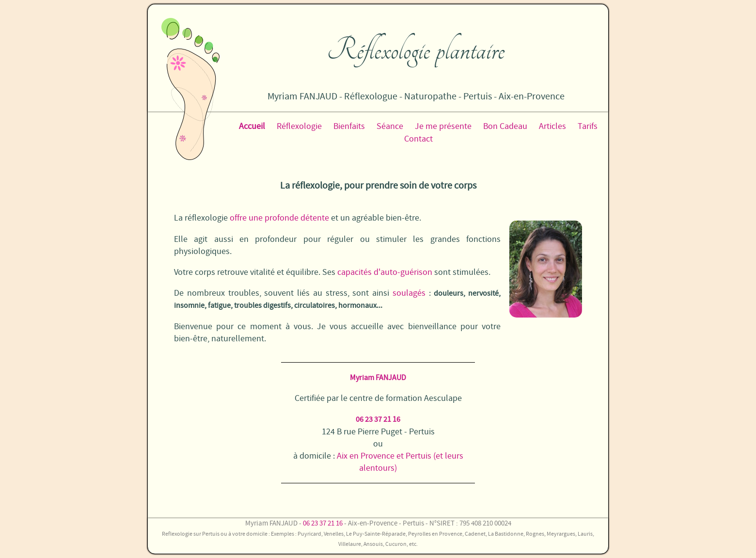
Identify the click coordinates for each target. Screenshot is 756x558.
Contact (418, 139)
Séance (390, 126)
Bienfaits (349, 126)
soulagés (409, 293)
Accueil (252, 126)
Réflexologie (299, 126)
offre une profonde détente (279, 218)
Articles (552, 126)
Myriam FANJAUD (378, 378)
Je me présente (443, 126)
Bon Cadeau (505, 126)
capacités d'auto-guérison (385, 272)
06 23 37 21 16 (378, 419)
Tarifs (588, 126)
